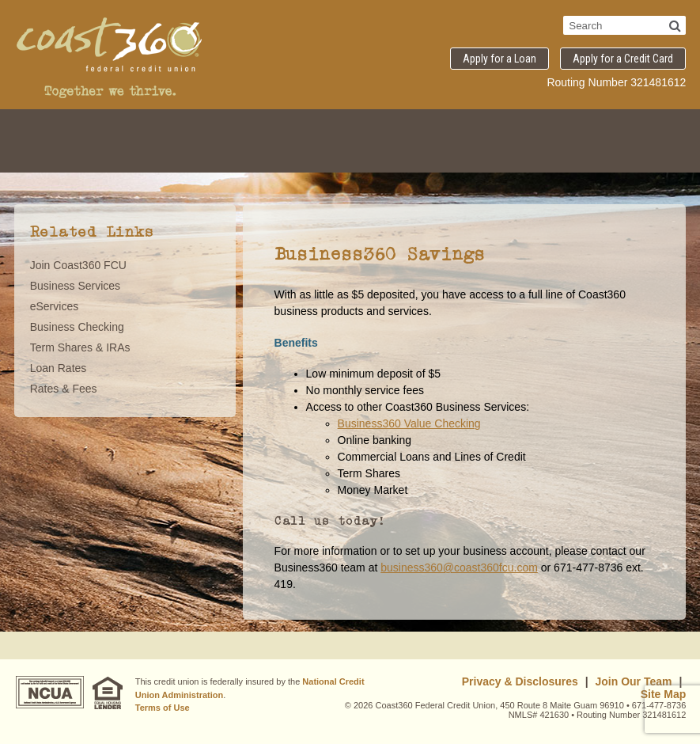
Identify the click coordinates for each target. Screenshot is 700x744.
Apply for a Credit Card (623, 59)
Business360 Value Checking (409, 423)
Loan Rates (59, 368)
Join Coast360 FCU (78, 265)
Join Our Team (634, 681)
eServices (54, 306)
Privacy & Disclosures (520, 681)
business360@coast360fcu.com (459, 567)
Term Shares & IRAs (80, 347)
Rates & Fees (64, 389)
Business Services (75, 286)
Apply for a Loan (499, 59)
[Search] (675, 25)
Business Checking (77, 327)
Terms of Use (163, 708)
